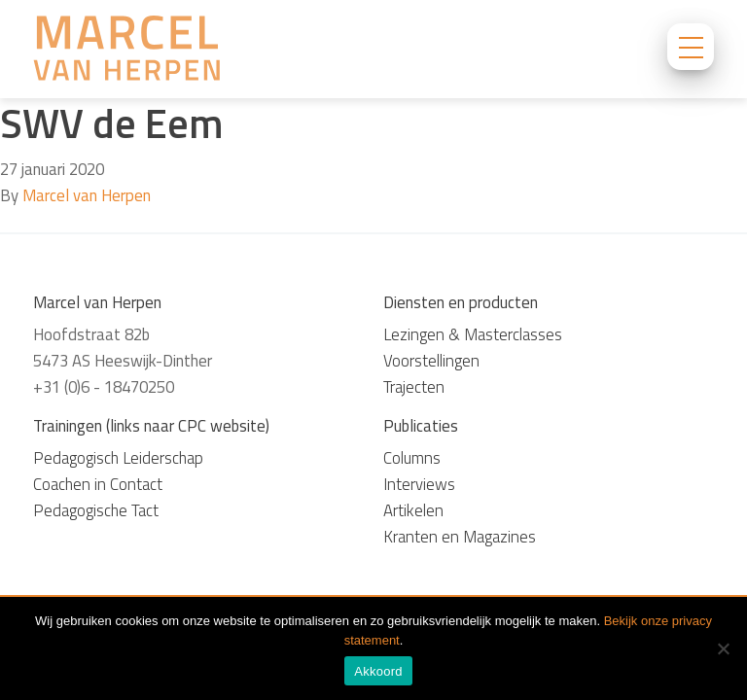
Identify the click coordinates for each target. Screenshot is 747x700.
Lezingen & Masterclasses (473, 334)
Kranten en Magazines (460, 537)
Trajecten (414, 387)
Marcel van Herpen (87, 195)
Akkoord (378, 671)
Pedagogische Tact (96, 510)
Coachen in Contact (98, 484)
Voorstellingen (431, 361)
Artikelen (413, 510)
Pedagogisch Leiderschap (118, 458)
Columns (412, 458)
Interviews (419, 484)
